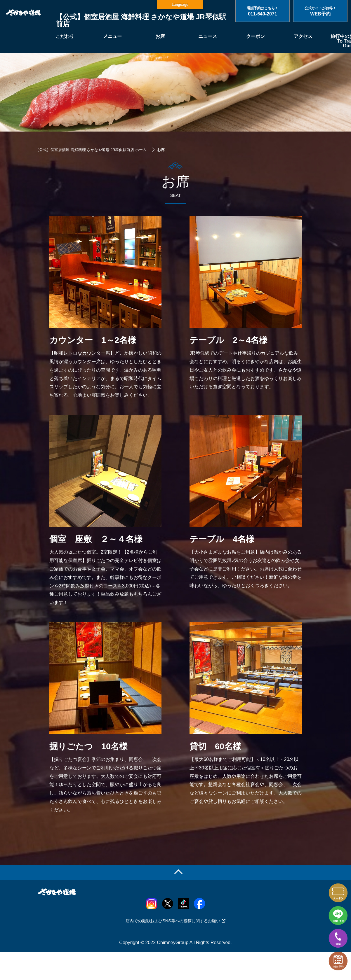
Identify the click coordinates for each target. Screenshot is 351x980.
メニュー (112, 36)
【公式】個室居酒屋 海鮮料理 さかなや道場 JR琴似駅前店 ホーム (91, 150)
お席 (160, 36)
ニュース (208, 36)
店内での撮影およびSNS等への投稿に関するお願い (175, 921)
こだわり (65, 36)
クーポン (256, 36)
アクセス (303, 36)
